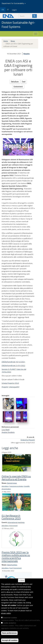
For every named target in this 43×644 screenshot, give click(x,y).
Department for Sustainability (14, 3)
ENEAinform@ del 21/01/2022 (13, 366)
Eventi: (4, 522)
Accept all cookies (10, 640)
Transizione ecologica (16, 486)
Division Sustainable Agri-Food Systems (18, 25)
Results (27, 54)
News (13, 41)
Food (24, 81)
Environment (18, 86)
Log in (14, 10)
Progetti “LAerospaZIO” (11, 387)
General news (12, 483)
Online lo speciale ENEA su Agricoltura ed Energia (16, 478)
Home (6, 41)
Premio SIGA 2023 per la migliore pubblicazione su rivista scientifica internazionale (16, 557)
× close (21, 580)
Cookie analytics (9, 623)
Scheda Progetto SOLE (10, 383)
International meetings (16, 522)
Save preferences (9, 633)
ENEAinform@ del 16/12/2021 (13, 362)
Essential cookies (10, 618)
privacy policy (6, 613)
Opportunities (12, 565)
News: (4, 483)
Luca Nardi (6, 430)
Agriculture (15, 81)
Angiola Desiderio (8, 432)
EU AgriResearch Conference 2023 (11, 517)
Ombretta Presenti (28, 440)
